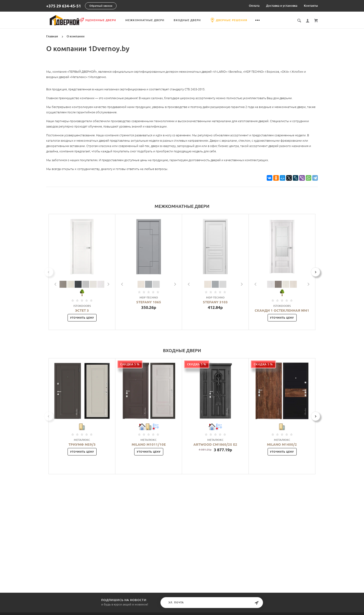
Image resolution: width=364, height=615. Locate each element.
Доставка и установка (282, 6)
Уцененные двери (121, 20)
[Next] (315, 272)
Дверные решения (252, 20)
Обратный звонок (101, 6)
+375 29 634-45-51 (64, 6)
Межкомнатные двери (168, 20)
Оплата (254, 6)
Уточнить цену (82, 317)
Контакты (311, 6)
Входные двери (210, 20)
